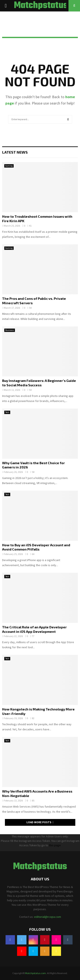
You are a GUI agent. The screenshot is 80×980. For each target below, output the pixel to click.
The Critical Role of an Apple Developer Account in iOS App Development (34, 629)
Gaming (9, 166)
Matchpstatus (41, 6)
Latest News (15, 152)
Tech (7, 412)
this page (55, 845)
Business (10, 330)
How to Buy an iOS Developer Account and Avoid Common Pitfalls (36, 547)
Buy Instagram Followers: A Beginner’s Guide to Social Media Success (39, 383)
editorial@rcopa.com (48, 917)
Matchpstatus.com (36, 973)
